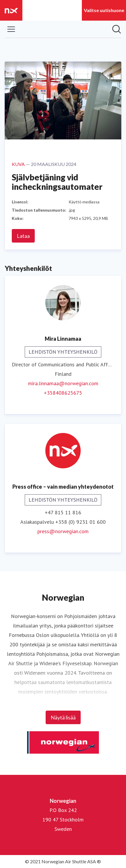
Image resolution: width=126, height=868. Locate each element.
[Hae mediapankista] (117, 29)
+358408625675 (63, 393)
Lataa (23, 236)
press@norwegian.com (63, 531)
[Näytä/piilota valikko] (11, 29)
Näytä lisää (63, 717)
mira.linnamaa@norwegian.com (63, 383)
